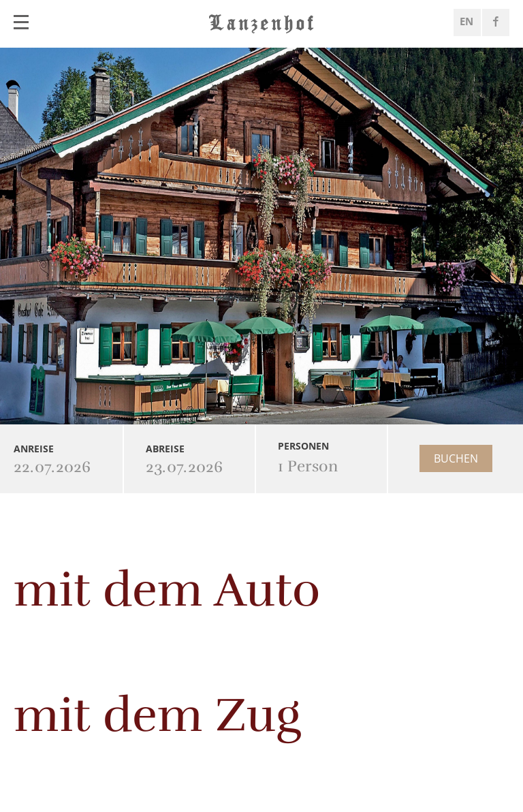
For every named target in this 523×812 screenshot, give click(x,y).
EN (466, 21)
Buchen (456, 458)
